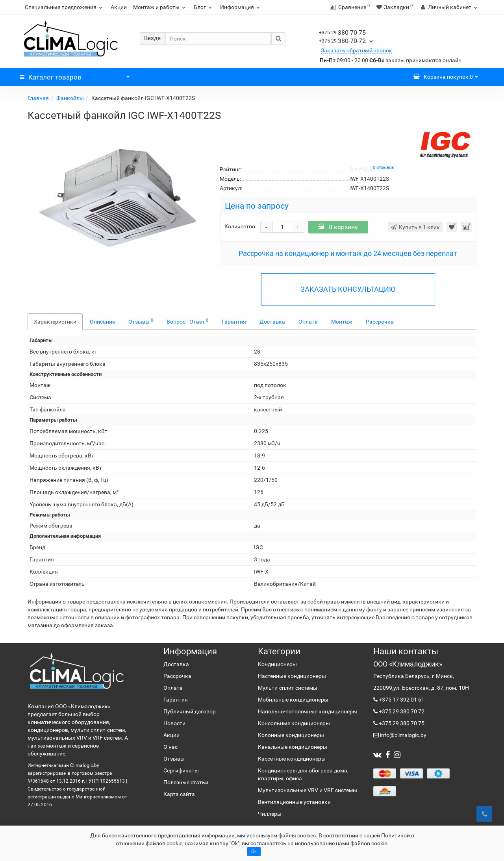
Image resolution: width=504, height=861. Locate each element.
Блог (204, 7)
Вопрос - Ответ (187, 321)
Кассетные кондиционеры (292, 759)
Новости (174, 723)
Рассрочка (380, 322)
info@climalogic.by (403, 735)
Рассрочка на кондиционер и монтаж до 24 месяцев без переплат (348, 253)
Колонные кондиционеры (291, 735)
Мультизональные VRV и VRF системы (308, 790)
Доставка (272, 322)
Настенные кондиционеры (292, 676)
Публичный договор (190, 711)
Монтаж (342, 322)
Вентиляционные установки (294, 802)
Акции (119, 7)
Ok (254, 852)
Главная (38, 98)
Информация (241, 7)
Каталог (75, 75)
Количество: (240, 226)
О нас (170, 747)
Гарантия (234, 322)
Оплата (308, 322)
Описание (102, 322)
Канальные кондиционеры (293, 747)
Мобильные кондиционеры (293, 700)
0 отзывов (383, 168)
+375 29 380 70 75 (401, 723)
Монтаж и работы (160, 7)
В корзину (338, 227)
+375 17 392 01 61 (401, 700)
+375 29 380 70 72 (401, 711)
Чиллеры (270, 814)
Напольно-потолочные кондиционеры (308, 711)
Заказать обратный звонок (357, 50)
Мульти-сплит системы (288, 688)
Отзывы (141, 321)
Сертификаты (181, 770)
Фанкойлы (70, 98)
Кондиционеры (277, 664)
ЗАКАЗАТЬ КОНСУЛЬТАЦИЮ (348, 289)
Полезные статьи (186, 782)
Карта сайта (179, 794)
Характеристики (55, 322)
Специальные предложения (65, 7)
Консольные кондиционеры (294, 723)
